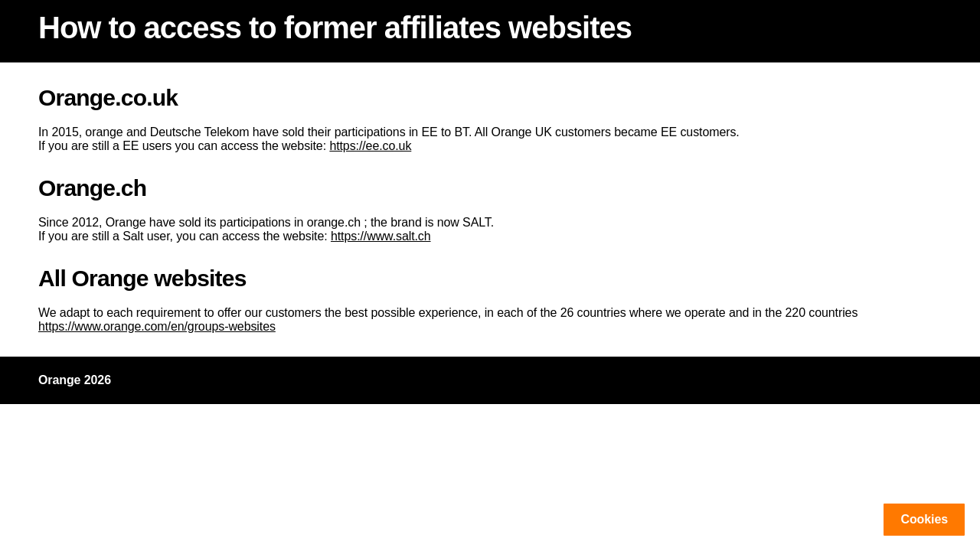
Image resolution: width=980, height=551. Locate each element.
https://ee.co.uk (370, 146)
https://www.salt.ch (381, 236)
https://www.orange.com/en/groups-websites (157, 326)
